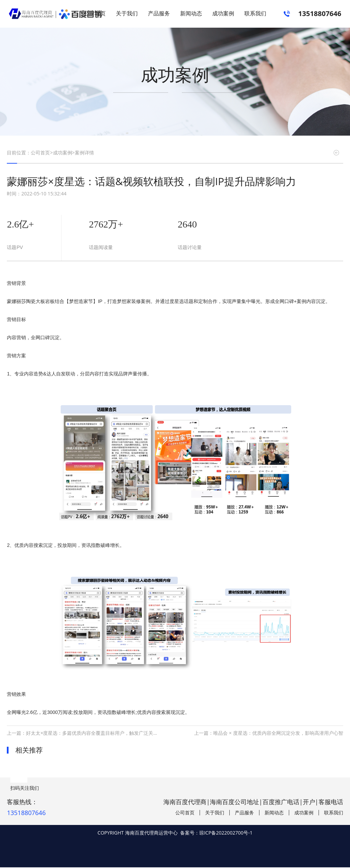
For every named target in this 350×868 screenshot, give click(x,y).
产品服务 (159, 14)
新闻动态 (191, 14)
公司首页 (95, 14)
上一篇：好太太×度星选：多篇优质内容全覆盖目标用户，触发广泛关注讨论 (87, 734)
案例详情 (84, 154)
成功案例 (223, 14)
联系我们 (255, 14)
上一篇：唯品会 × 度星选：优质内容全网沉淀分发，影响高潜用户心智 (268, 734)
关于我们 (127, 14)
